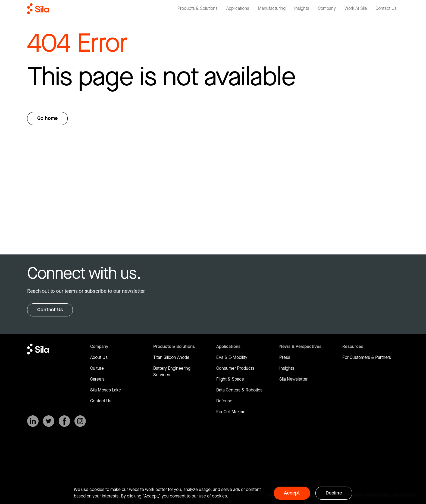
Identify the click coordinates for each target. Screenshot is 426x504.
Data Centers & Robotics (239, 390)
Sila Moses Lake (106, 390)
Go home (47, 118)
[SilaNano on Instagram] (80, 421)
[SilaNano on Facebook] (64, 421)
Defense (224, 401)
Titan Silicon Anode (171, 358)
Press (285, 358)
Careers (97, 379)
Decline (334, 493)
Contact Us (50, 310)
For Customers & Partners (367, 358)
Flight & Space (230, 379)
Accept (292, 493)
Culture (97, 368)
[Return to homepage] (38, 9)
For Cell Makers (231, 412)
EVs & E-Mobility (232, 358)
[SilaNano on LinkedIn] (33, 421)
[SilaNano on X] (49, 421)
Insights (287, 368)
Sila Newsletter (293, 379)
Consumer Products (235, 368)
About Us (99, 358)
